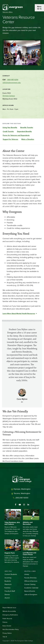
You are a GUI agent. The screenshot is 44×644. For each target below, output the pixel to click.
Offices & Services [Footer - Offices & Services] (31, 581)
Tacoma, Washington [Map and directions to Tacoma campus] (22, 493)
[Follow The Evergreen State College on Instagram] (24, 505)
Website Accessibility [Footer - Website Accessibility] (9, 611)
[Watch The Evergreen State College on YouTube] (20, 505)
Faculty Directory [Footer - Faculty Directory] (30, 578)
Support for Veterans (10, 139)
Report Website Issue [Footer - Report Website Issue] (9, 608)
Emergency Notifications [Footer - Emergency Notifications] (10, 615)
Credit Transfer (8, 131)
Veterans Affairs (8, 12)
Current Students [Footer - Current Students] (11, 574)
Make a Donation (28, 139)
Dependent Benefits (24, 131)
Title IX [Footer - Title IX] (5, 637)
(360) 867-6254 (13, 80)
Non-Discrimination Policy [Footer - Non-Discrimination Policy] (11, 629)
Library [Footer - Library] (27, 574)
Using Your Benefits (10, 128)
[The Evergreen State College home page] (22, 480)
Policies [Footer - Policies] (5, 622)
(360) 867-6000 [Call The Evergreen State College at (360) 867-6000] (22, 498)
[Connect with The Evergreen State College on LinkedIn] (28, 505)
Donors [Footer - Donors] (7, 594)
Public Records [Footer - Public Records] (7, 619)
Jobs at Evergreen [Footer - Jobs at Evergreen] (31, 594)
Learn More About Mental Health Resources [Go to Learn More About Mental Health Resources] (19, 314)
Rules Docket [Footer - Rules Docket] (7, 626)
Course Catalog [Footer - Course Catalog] (30, 584)
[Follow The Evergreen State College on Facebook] (16, 505)
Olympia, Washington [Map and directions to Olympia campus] (22, 489)
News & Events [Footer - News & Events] (30, 591)
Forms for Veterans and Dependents (16, 135)
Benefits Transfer (27, 128)
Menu (39, 6)
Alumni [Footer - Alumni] (7, 598)
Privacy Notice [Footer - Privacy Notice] (7, 633)
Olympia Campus (9, 96)
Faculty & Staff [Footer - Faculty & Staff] (10, 591)
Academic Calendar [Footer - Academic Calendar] (31, 588)
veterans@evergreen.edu (12, 83)
